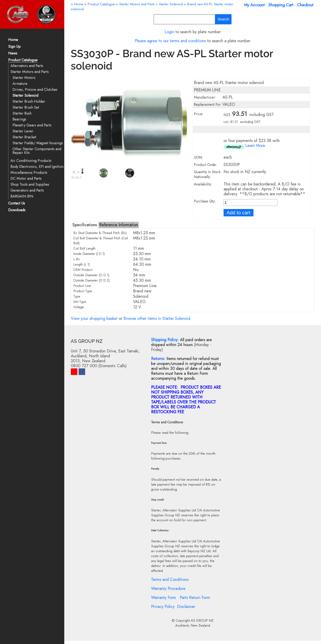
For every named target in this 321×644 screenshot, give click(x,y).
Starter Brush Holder (29, 102)
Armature (20, 84)
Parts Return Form (195, 598)
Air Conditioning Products (31, 161)
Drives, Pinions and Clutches (35, 90)
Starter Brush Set (26, 107)
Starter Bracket (24, 137)
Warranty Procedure (168, 589)
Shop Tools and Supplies (30, 185)
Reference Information (119, 225)
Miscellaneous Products (29, 173)
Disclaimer (186, 607)
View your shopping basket (94, 319)
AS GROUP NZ (202, 620)
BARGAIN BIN (22, 196)
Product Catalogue (23, 60)
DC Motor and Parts (26, 179)
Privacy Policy (163, 607)
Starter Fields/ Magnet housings (38, 143)
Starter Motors (24, 78)
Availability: (203, 184)
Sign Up (14, 47)
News (13, 54)
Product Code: (205, 165)
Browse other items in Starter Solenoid (157, 319)
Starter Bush (22, 113)
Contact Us (17, 204)
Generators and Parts (27, 190)
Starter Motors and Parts (30, 72)
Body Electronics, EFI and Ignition (37, 167)
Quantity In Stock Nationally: (207, 174)
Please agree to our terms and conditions (170, 41)
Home (13, 40)
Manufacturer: (205, 97)
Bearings (19, 119)
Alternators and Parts (27, 66)
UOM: (198, 157)
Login (169, 32)
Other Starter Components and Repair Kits (37, 151)
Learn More (255, 146)
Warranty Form (164, 598)
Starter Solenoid (25, 96)
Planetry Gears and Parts (32, 125)
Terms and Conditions (170, 580)
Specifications (85, 225)
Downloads (17, 210)
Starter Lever (23, 131)
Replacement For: (208, 104)
